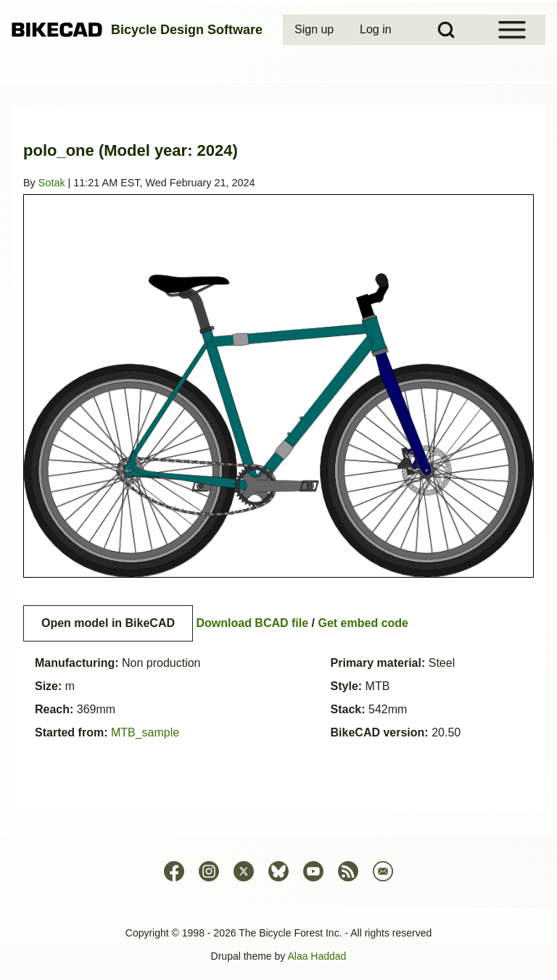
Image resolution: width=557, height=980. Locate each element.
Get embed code (363, 623)
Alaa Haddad (317, 956)
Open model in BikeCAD (108, 623)
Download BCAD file (252, 623)
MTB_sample (145, 732)
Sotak (52, 183)
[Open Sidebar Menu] (512, 30)
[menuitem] (315, 30)
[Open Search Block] (446, 30)
